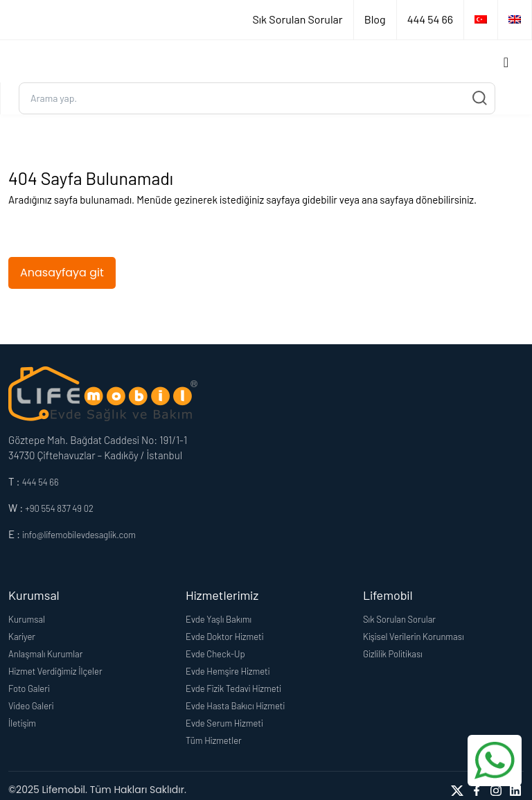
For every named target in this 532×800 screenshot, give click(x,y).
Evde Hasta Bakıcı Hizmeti (235, 706)
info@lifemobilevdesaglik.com (79, 535)
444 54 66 (430, 19)
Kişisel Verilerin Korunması (414, 637)
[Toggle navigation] (506, 61)
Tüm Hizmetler (214, 740)
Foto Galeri (29, 688)
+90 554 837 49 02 (59, 508)
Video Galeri (31, 706)
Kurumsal (27, 619)
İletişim (22, 723)
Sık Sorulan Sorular (297, 19)
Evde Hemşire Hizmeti (228, 671)
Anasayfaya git (62, 273)
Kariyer (22, 637)
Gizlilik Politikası (393, 654)
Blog (375, 19)
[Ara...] (257, 99)
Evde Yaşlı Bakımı (219, 619)
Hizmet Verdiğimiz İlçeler (55, 671)
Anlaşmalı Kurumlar (45, 654)
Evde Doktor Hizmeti (224, 637)
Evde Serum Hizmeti (224, 723)
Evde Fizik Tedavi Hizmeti (233, 688)
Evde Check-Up (215, 654)
